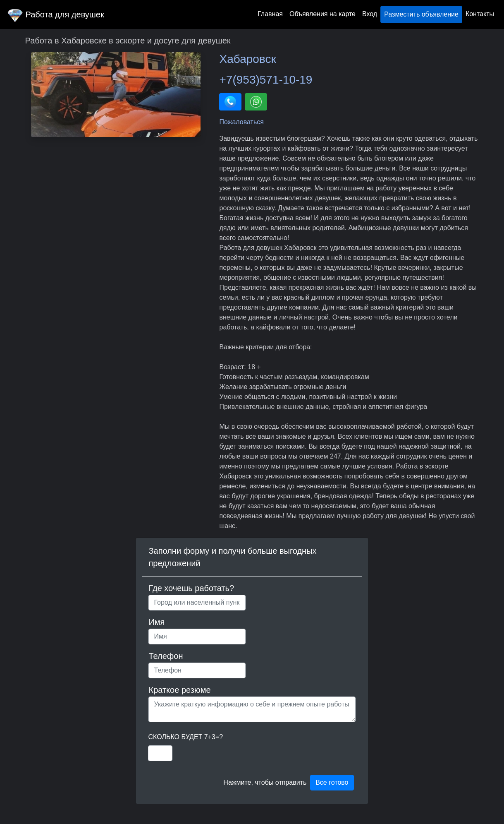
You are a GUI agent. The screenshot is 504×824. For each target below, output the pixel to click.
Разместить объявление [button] (421, 14)
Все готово (332, 782)
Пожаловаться (241, 122)
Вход (370, 14)
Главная (270, 14)
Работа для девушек (55, 14)
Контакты (480, 14)
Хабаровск (247, 59)
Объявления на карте (322, 14)
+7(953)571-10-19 (266, 80)
